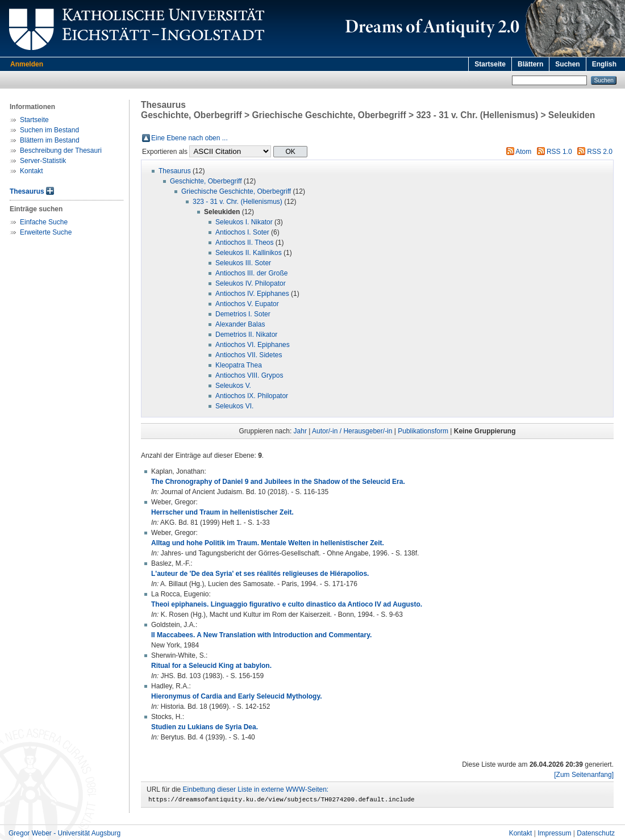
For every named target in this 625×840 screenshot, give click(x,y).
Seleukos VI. (234, 406)
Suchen (567, 64)
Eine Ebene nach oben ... (189, 138)
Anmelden (27, 64)
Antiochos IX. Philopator (252, 396)
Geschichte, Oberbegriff (206, 181)
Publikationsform (423, 431)
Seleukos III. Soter (243, 263)
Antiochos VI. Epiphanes (253, 345)
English (604, 64)
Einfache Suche (44, 222)
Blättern (530, 64)
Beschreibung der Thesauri (61, 151)
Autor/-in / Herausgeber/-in (352, 431)
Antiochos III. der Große (251, 273)
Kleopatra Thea (239, 365)
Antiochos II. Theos (245, 243)
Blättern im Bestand (50, 140)
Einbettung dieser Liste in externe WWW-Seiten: (256, 789)
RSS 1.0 (559, 152)
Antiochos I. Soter (242, 232)
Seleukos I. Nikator (244, 222)
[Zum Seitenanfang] (584, 775)
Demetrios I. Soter (243, 314)
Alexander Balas (240, 324)
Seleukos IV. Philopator (251, 283)
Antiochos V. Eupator (247, 304)
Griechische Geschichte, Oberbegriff (236, 191)
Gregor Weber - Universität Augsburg (64, 835)
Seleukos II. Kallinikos (249, 253)
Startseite (490, 64)
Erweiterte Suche (46, 232)
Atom (523, 152)
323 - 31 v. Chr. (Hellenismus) (238, 202)
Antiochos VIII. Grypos (249, 375)
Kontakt (32, 171)
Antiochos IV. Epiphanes (252, 294)
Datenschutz (596, 835)
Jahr (300, 431)
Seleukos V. (233, 386)
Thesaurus (27, 191)
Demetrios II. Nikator (246, 335)
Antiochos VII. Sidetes (249, 355)
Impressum (554, 835)
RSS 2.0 (600, 152)
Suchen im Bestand (49, 130)
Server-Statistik (43, 161)
